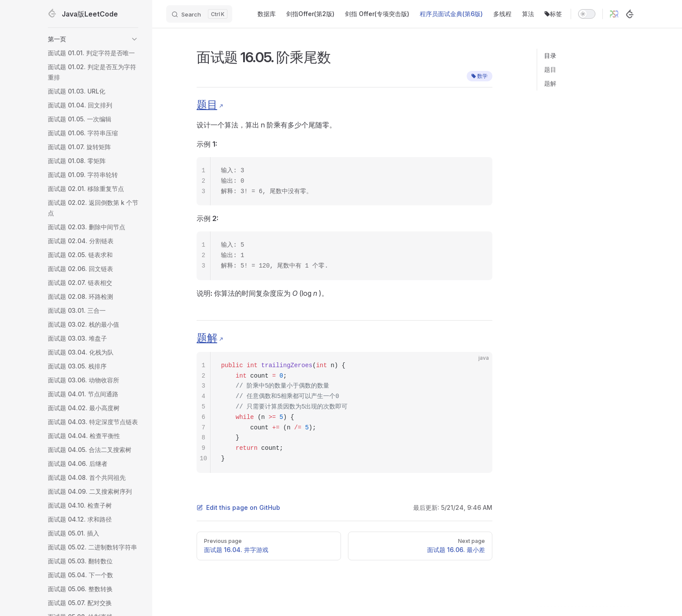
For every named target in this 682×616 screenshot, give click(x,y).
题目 (550, 69)
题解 (550, 83)
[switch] (587, 14)
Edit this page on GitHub (238, 507)
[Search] (199, 14)
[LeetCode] (630, 14)
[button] (93, 39)
